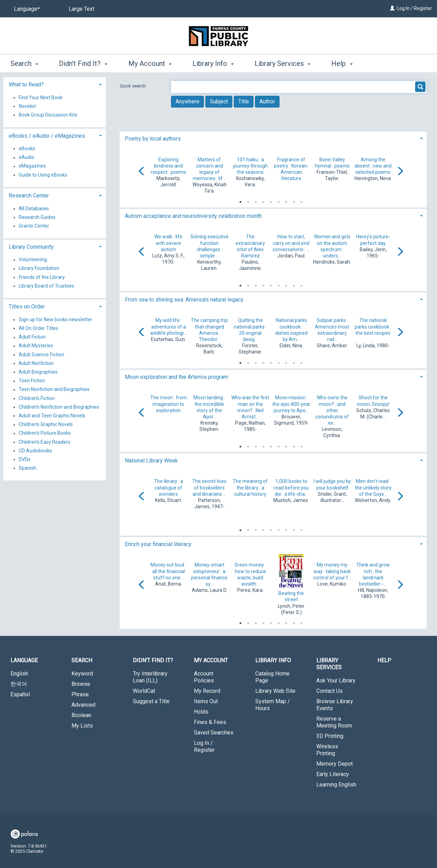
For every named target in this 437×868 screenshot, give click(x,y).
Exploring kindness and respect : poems (168, 166)
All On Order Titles (38, 328)
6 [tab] (279, 201)
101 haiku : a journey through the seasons (250, 166)
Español (20, 694)
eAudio (27, 158)
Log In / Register (414, 8)
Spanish (28, 468)
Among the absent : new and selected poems (373, 166)
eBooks (27, 148)
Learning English (336, 785)
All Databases (34, 209)
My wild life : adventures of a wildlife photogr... (169, 326)
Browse (81, 684)
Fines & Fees (210, 722)
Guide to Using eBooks (43, 175)
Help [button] (342, 63)
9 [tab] (301, 201)
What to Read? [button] (26, 84)
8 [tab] (294, 201)
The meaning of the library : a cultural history (250, 487)
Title (244, 101)
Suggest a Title (151, 701)
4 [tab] (263, 201)
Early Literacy (333, 774)
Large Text (82, 9)
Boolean (81, 715)
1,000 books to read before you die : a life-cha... (291, 487)
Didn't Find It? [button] (83, 63)
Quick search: (134, 86)
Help (384, 660)
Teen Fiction (32, 381)
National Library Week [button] (151, 461)
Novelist (27, 106)
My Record (207, 691)
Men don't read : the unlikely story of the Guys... (373, 487)
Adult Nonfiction (36, 363)
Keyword (82, 674)
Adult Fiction (32, 337)
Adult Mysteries (36, 346)
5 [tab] (271, 201)
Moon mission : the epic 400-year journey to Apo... (291, 404)
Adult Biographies (38, 372)
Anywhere (187, 101)
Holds (201, 712)
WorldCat (144, 691)
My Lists (82, 726)
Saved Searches (214, 733)
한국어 (19, 684)
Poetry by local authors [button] (153, 139)
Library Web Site (275, 691)
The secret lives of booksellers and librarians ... (209, 487)
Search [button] (24, 63)
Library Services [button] (282, 63)
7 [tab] (286, 201)
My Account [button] (150, 63)
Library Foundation (39, 269)
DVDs (25, 459)
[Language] (26, 9)
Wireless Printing (327, 750)
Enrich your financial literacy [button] (158, 544)
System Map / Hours (273, 705)
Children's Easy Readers (45, 442)
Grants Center (34, 226)
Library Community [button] (31, 247)
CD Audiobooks (35, 451)
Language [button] (24, 660)
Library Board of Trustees (46, 286)
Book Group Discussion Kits (48, 115)
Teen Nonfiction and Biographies (54, 390)
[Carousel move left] (142, 172)
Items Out (206, 701)
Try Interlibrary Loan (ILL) (150, 677)
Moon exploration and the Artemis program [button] (177, 377)
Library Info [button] (213, 63)
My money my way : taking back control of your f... (332, 571)
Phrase (80, 694)
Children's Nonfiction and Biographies (59, 407)
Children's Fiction (37, 398)
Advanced (83, 705)
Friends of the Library (42, 277)
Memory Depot (335, 764)
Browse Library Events (335, 705)
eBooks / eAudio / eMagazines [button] (47, 136)
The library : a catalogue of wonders (169, 487)
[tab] (273, 138)
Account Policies (204, 677)
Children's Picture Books (45, 433)
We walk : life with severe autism (168, 243)
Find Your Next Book (41, 97)
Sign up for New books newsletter (55, 320)
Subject (219, 101)
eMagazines (32, 166)
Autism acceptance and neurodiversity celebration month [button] (193, 216)
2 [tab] (248, 201)
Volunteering (33, 260)
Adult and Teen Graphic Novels (52, 416)
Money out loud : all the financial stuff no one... (168, 571)
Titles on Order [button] (27, 307)
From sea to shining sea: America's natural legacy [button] (184, 300)
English (19, 674)
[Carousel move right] (400, 172)
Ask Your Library (336, 680)
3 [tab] (256, 201)
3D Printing (330, 736)
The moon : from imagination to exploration (169, 404)
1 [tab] (240, 201)
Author (267, 101)
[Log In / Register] (392, 8)
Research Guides (37, 217)
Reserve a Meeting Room (334, 722)
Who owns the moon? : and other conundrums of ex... (332, 410)
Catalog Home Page (272, 677)
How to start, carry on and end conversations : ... (291, 243)
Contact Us (329, 691)
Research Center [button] (29, 195)
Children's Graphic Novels (46, 425)
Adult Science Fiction (41, 355)
